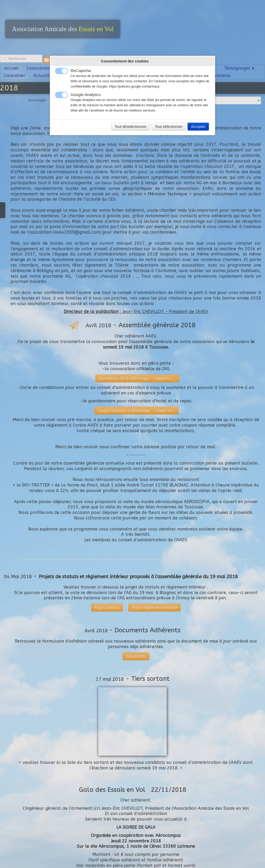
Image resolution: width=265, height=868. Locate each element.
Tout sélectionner (169, 127)
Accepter (198, 127)
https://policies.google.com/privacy (134, 86)
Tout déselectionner (131, 127)
